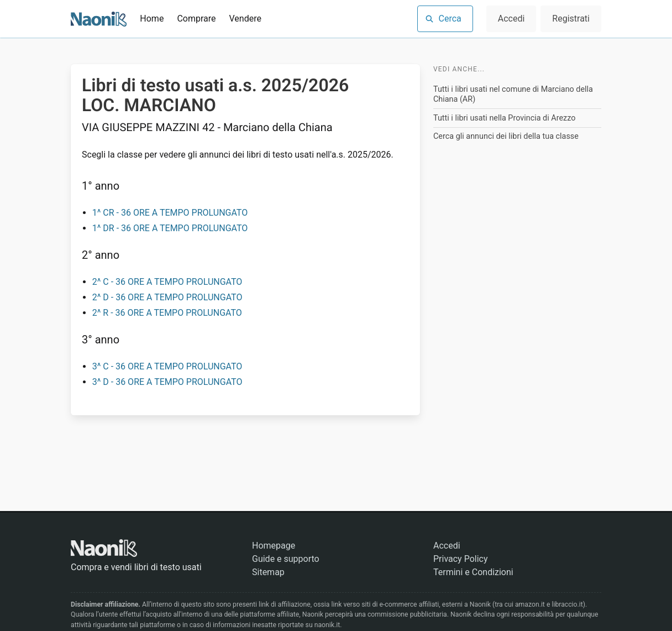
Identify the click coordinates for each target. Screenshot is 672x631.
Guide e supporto (286, 559)
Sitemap (268, 572)
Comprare (196, 19)
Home (152, 19)
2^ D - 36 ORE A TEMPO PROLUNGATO (167, 297)
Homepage (274, 546)
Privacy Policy (461, 559)
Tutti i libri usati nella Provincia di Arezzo (504, 118)
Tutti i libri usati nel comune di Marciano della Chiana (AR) (513, 94)
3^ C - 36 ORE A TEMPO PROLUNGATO (167, 366)
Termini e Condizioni (473, 572)
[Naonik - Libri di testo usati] (99, 19)
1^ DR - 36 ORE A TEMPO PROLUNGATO (170, 228)
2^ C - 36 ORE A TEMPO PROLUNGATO (167, 282)
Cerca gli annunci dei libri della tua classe (506, 136)
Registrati (571, 19)
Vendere (245, 19)
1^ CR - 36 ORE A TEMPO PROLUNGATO (170, 213)
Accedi (511, 19)
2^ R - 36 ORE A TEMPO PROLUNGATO (167, 313)
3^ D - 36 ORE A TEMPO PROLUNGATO (167, 382)
